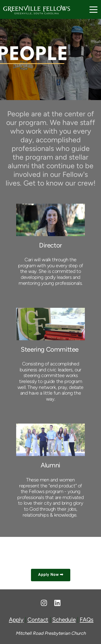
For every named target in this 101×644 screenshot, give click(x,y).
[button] (93, 9)
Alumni (50, 465)
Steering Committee (50, 349)
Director (50, 245)
